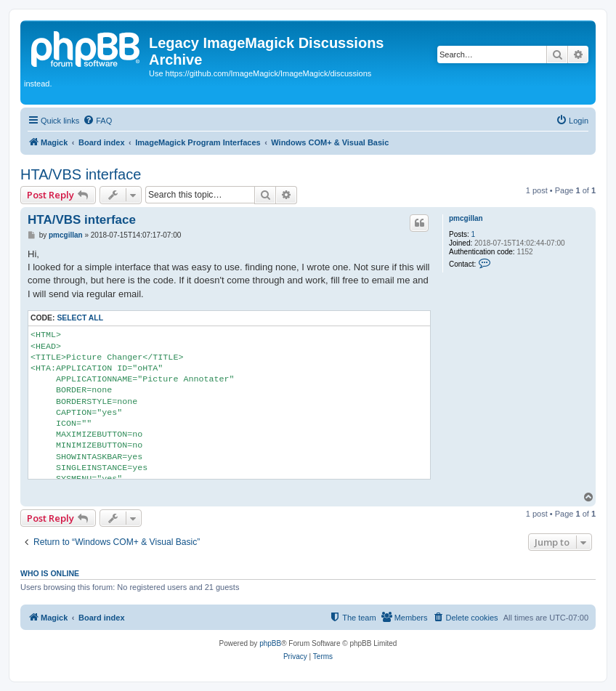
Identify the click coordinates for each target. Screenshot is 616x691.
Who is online (50, 573)
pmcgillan (466, 218)
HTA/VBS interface (81, 174)
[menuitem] (97, 121)
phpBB (270, 643)
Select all (80, 318)
